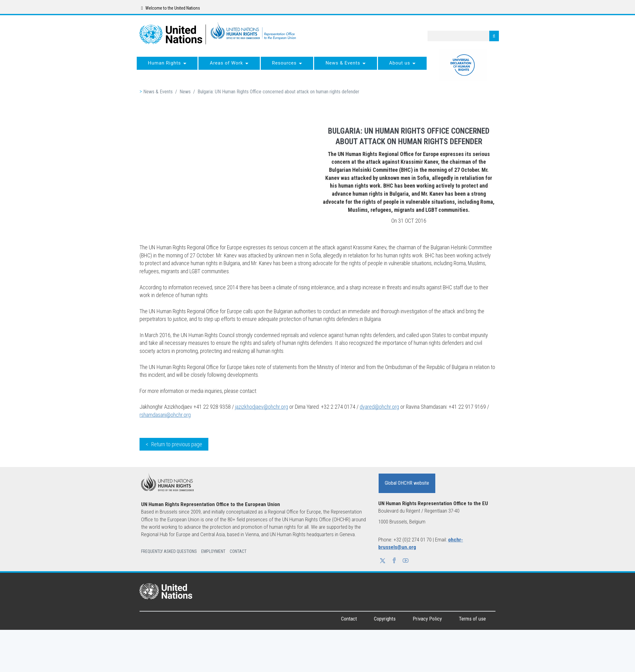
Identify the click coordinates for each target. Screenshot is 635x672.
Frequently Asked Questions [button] (169, 551)
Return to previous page (177, 444)
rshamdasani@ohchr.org (165, 415)
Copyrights (385, 619)
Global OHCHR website (407, 483)
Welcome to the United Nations (170, 8)
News (185, 92)
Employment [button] (213, 551)
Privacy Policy (427, 619)
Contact (349, 619)
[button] (383, 561)
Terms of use (472, 619)
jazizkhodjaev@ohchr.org (262, 407)
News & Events (158, 92)
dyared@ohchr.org (379, 407)
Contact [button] (238, 551)
